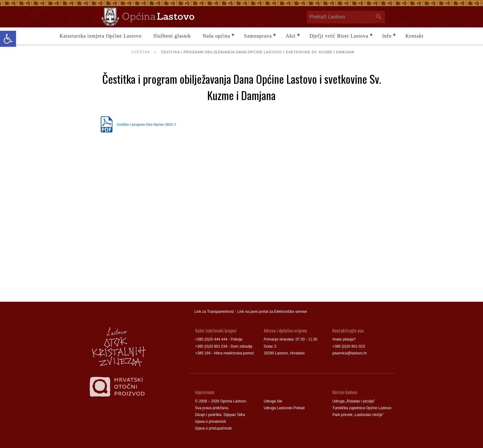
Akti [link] (290, 36)
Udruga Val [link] (273, 401)
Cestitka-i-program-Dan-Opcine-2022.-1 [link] (146, 124)
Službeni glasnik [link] (172, 36)
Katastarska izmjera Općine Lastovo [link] (100, 36)
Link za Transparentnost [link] (214, 312)
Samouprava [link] (258, 36)
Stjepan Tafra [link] (234, 415)
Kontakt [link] (414, 36)
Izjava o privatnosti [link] (210, 422)
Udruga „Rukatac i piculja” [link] (354, 401)
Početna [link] (141, 52)
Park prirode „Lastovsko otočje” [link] (358, 415)
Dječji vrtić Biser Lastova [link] (339, 36)
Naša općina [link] (217, 36)
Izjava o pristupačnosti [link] (213, 428)
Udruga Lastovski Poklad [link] (284, 408)
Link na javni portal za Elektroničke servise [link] (272, 312)
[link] (8, 39)
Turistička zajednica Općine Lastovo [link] (362, 408)
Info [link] (387, 36)
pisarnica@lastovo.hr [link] (350, 353)
